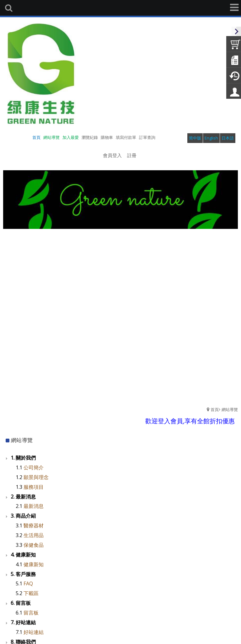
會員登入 (112, 155)
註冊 (132, 155)
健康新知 (34, 564)
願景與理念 (36, 477)
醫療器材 (34, 525)
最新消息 (34, 506)
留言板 (31, 613)
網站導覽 (230, 409)
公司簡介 (34, 467)
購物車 (107, 137)
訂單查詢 (147, 137)
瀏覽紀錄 (90, 137)
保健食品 (34, 545)
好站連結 (34, 632)
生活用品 (34, 535)
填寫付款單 (126, 137)
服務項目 (34, 487)
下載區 (31, 593)
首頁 (215, 409)
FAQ (28, 583)
